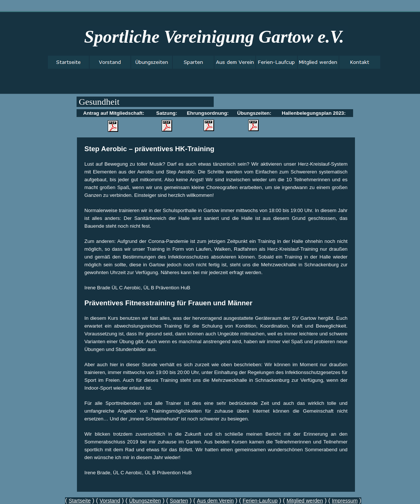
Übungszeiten (145, 501)
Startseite (80, 501)
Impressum (345, 501)
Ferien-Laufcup (260, 501)
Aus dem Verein (215, 501)
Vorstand (110, 501)
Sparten (179, 501)
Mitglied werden (305, 501)
